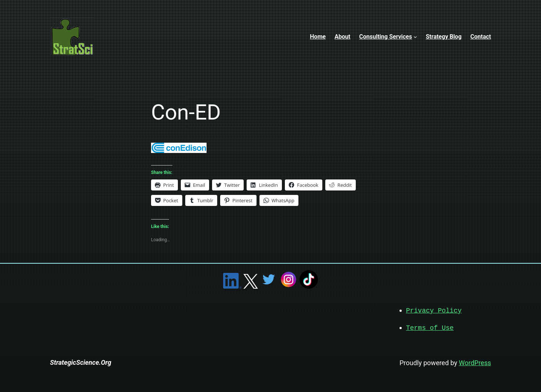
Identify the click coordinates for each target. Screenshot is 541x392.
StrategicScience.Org (81, 362)
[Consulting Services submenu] (415, 37)
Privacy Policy (434, 310)
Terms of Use (430, 327)
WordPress (475, 362)
